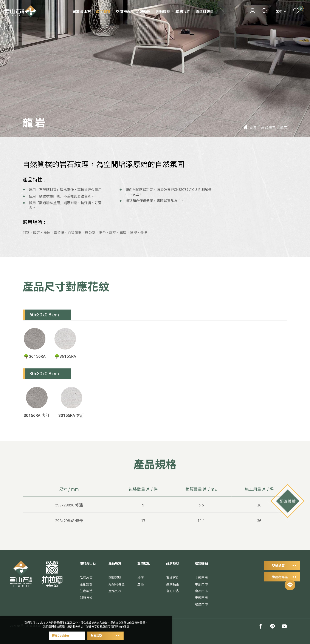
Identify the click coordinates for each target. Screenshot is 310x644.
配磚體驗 (115, 583)
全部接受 (105, 636)
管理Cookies (67, 636)
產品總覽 (103, 11)
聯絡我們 (183, 11)
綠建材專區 (205, 11)
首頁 (250, 127)
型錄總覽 (282, 571)
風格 (141, 591)
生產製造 (86, 597)
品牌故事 (86, 583)
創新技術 (86, 603)
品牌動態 (143, 11)
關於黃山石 (82, 11)
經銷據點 (163, 11)
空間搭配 (123, 11)
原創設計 (86, 590)
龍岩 (284, 127)
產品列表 (115, 597)
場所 (141, 584)
